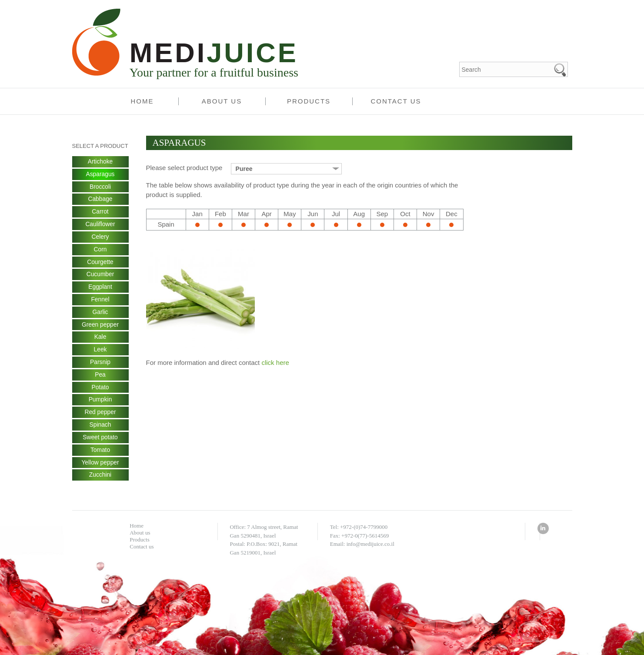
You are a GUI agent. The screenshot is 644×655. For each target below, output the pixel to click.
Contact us (396, 101)
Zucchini (100, 477)
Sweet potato (100, 439)
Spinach (100, 427)
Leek (100, 351)
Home (142, 101)
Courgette (100, 263)
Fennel (100, 301)
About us (222, 101)
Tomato (100, 452)
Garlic (100, 313)
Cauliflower (100, 225)
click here (275, 363)
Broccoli (100, 187)
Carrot (100, 212)
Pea (100, 376)
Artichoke (100, 162)
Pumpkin (100, 401)
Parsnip (100, 364)
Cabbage (100, 200)
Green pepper (100, 326)
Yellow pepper (100, 465)
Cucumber (100, 275)
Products (309, 101)
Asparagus (100, 174)
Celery (100, 237)
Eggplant (100, 288)
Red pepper (100, 414)
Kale (100, 338)
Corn (100, 250)
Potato (100, 389)
